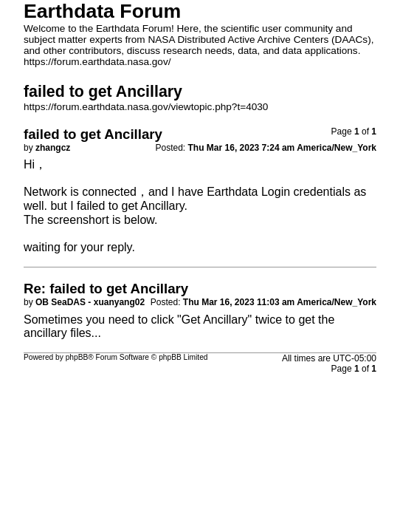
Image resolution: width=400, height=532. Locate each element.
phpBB (77, 357)
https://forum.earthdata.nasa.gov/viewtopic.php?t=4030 (146, 107)
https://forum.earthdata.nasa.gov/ (97, 62)
